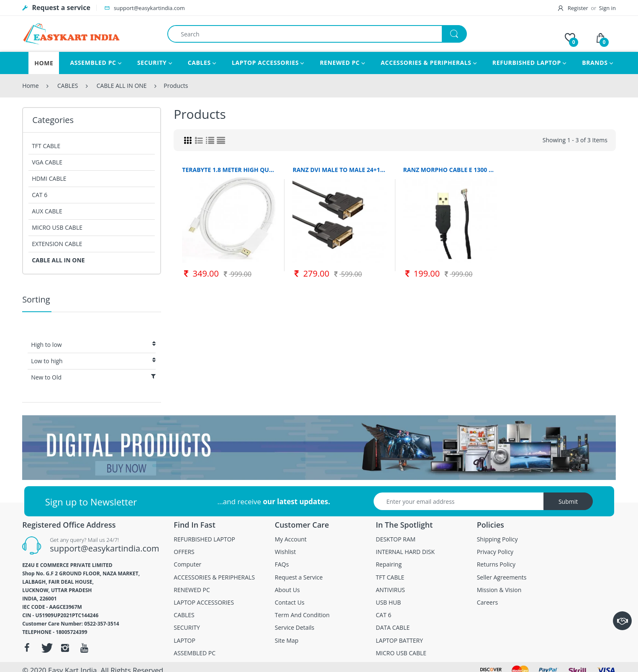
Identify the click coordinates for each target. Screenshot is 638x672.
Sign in (607, 8)
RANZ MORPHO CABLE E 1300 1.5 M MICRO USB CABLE (450, 170)
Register (574, 8)
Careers (487, 603)
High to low (93, 345)
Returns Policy (496, 564)
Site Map (287, 641)
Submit (568, 501)
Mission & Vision (499, 590)
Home (31, 86)
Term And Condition (302, 615)
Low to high (93, 361)
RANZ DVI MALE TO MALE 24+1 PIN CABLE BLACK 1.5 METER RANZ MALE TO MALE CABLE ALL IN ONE (339, 170)
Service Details (295, 628)
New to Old (93, 377)
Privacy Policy (495, 552)
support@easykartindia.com (104, 548)
